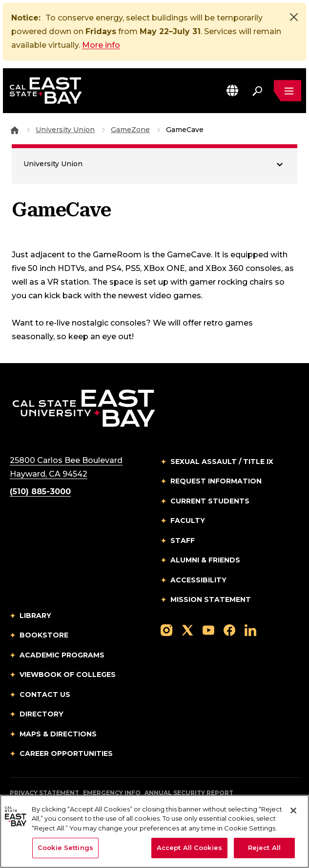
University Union (65, 130)
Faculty (188, 521)
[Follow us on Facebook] (229, 630)
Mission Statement (211, 599)
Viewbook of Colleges (68, 675)
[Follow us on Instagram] (166, 630)
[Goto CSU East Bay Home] (15, 130)
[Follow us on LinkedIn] (250, 630)
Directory (41, 714)
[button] (232, 90)
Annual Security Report (189, 793)
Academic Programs (62, 655)
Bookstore (44, 635)
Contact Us (45, 694)
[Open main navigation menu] (288, 91)
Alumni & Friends (205, 560)
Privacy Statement (44, 793)
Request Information (216, 481)
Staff (183, 540)
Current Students (210, 501)
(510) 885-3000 (40, 492)
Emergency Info (112, 793)
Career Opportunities (66, 753)
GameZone (130, 130)
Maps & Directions (58, 734)
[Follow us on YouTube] (208, 630)
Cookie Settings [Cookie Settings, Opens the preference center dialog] (65, 848)
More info (101, 45)
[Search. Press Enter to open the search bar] (257, 91)
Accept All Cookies (189, 848)
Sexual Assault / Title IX (222, 462)
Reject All (264, 848)
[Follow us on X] (187, 630)
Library (35, 616)
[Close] (294, 17)
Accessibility (198, 580)
